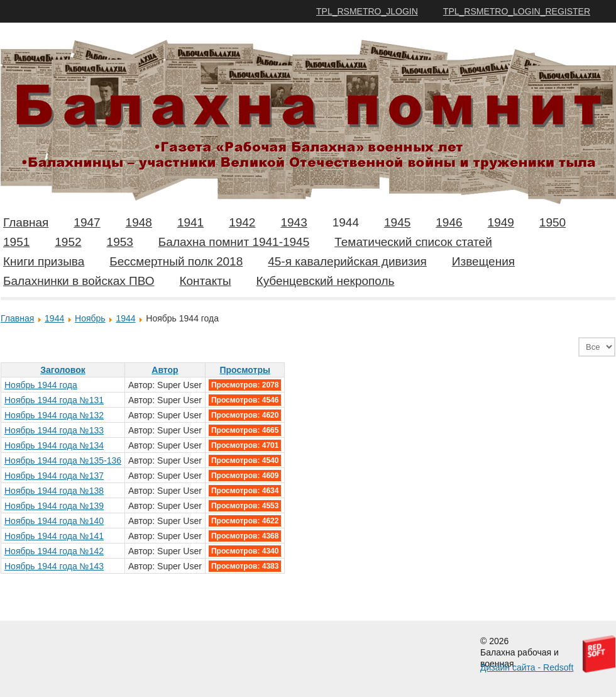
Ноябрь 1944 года (41, 385)
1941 (190, 222)
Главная (26, 222)
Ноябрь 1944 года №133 (54, 430)
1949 (501, 222)
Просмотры (245, 370)
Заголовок (63, 370)
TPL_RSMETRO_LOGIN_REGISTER (517, 11)
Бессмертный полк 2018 (176, 261)
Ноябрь (90, 318)
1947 (87, 222)
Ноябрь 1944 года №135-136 (63, 460)
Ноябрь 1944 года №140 (54, 521)
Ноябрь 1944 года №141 (54, 536)
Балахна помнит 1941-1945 (234, 242)
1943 (294, 222)
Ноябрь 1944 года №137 (54, 476)
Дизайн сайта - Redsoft (527, 667)
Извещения (483, 261)
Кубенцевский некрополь (326, 281)
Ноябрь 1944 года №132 (54, 415)
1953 (120, 242)
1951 (16, 242)
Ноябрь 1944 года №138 (54, 491)
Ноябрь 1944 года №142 (54, 551)
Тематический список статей (413, 242)
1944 (346, 222)
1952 (68, 242)
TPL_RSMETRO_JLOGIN (367, 11)
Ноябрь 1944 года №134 (54, 445)
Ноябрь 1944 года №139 (54, 506)
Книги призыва (44, 261)
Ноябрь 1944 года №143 (54, 566)
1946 (449, 222)
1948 (139, 222)
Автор (165, 370)
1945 (397, 222)
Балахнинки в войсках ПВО (79, 281)
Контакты (205, 281)
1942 (242, 222)
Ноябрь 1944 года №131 (54, 400)
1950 (553, 222)
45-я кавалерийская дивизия (347, 261)
